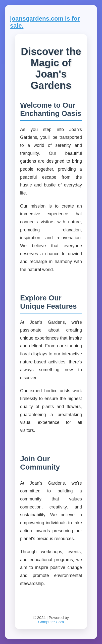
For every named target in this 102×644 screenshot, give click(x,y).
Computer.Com (51, 622)
